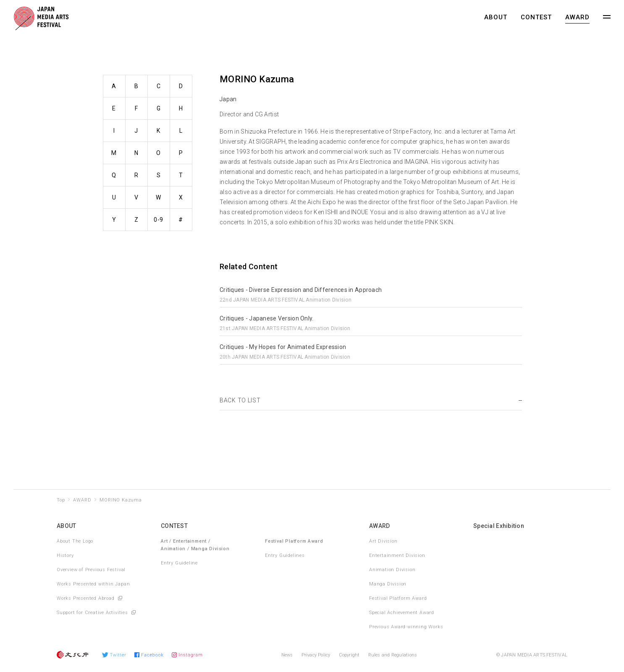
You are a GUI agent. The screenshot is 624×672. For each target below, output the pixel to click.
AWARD (577, 17)
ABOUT (496, 17)
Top (61, 500)
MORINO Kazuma (121, 500)
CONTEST (536, 17)
